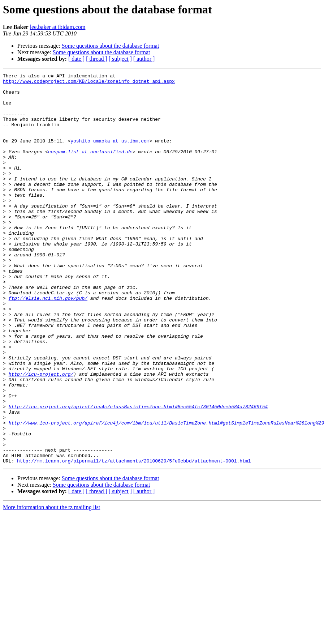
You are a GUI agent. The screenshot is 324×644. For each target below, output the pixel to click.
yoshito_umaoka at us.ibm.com (110, 155)
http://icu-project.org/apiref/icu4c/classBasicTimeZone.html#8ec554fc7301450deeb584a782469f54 (138, 474)
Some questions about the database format (111, 46)
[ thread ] (97, 59)
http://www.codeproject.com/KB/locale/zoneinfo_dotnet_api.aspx (89, 83)
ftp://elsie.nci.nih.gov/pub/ (48, 344)
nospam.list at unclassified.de (90, 168)
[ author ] (144, 59)
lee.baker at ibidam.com (58, 27)
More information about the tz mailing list (51, 585)
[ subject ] (120, 59)
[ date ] (76, 59)
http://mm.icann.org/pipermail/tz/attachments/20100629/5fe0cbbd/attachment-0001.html (134, 539)
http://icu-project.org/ (41, 435)
